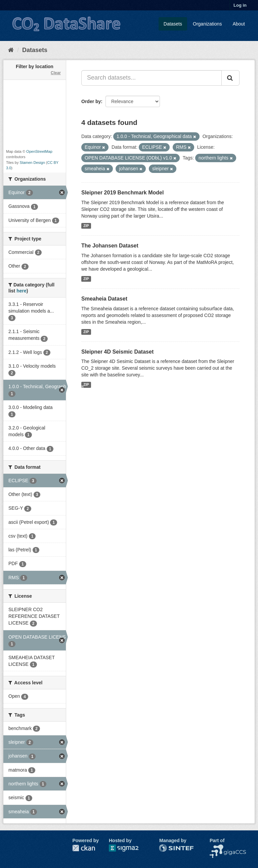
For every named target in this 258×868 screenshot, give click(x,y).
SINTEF (168, 848)
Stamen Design (32, 163)
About (239, 24)
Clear (56, 73)
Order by (91, 101)
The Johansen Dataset (110, 246)
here (21, 291)
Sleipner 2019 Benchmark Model (122, 193)
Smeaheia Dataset (104, 299)
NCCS (216, 848)
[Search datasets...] (152, 78)
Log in (240, 5)
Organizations (207, 24)
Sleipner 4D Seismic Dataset (117, 352)
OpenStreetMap (39, 151)
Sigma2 (129, 848)
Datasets (173, 24)
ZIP (86, 226)
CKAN (84, 848)
